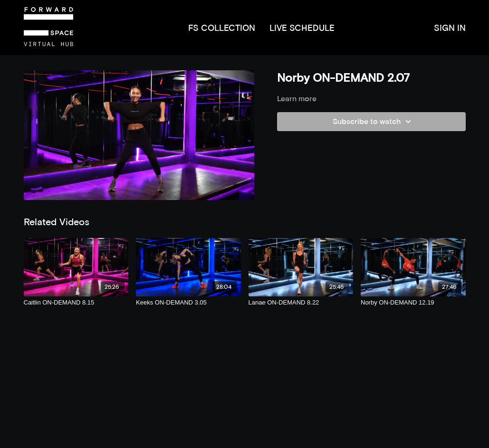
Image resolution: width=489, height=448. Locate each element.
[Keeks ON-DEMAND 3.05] (188, 303)
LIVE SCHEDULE (302, 28)
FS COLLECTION (222, 28)
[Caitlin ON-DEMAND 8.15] (76, 303)
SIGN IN (450, 28)
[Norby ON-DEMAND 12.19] (413, 303)
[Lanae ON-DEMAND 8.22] (301, 303)
